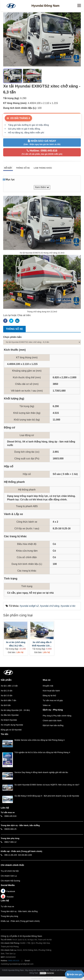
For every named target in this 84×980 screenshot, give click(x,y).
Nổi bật (8, 168)
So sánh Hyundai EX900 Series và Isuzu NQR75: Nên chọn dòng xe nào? (47, 785)
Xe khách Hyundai (9, 720)
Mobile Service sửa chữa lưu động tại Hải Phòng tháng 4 (39, 740)
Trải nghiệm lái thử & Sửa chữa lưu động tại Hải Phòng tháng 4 (42, 752)
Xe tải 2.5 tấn (7, 691)
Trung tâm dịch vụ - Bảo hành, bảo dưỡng (19, 911)
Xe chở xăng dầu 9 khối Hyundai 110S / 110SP (42, 644)
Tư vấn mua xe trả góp (53, 700)
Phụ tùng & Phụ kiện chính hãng (57, 716)
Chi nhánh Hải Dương (10, 881)
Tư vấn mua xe (7, 906)
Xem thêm (42, 187)
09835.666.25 (10, 829)
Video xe (47, 705)
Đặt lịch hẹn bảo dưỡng (53, 725)
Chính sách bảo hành (52, 721)
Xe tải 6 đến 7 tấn (8, 700)
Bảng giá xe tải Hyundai (11, 730)
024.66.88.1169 (25, 855)
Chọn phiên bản (12, 337)
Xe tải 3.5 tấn (7, 696)
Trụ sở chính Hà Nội (10, 871)
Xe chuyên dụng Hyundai (12, 725)
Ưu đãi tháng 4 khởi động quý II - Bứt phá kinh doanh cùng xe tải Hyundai (47, 796)
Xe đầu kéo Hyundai (10, 715)
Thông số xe (23, 168)
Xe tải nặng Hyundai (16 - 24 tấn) (15, 710)
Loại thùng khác (43, 168)
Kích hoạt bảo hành (51, 691)
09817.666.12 (10, 842)
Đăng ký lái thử (50, 696)
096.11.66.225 (11, 855)
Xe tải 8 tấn (6, 705)
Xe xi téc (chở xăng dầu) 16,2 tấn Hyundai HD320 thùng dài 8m (16, 644)
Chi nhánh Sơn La (9, 876)
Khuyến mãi (48, 686)
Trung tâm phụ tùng (9, 916)
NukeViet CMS (43, 970)
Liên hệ (5, 901)
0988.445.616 (10, 816)
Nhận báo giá (74, 974)
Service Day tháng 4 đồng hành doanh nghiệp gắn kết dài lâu (41, 772)
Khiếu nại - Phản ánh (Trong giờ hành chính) (20, 921)
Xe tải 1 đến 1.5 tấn (9, 686)
